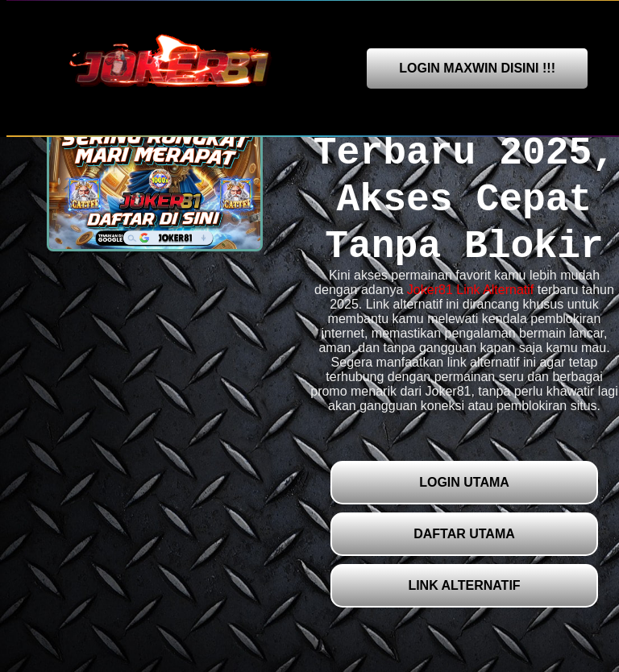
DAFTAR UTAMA (464, 534)
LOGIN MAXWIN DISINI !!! (477, 68)
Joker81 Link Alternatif (470, 290)
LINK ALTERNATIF (464, 585)
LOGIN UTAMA (464, 482)
